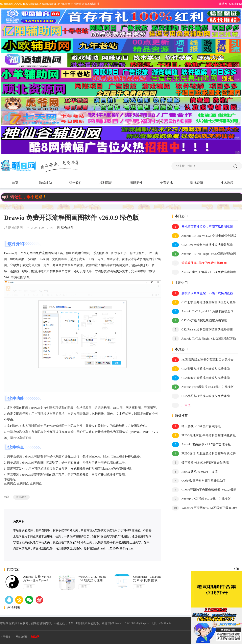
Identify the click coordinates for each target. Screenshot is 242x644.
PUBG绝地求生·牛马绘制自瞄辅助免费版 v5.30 (204, 436)
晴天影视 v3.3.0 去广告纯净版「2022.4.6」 (196, 427)
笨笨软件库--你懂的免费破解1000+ (200, 263)
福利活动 (110, 183)
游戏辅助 (49, 183)
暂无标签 (21, 497)
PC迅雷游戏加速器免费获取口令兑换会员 (203, 360)
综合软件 (80, 183)
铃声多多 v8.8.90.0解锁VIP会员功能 (200, 463)
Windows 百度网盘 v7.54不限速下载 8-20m (204, 508)
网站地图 (21, 637)
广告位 (181, 405)
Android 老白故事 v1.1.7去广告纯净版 (201, 444)
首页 (15, 183)
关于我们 (6, 637)
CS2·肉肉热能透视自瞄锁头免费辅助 (201, 378)
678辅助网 (236, 4)
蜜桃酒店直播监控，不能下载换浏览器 (202, 227)
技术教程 (227, 183)
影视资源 (197, 183)
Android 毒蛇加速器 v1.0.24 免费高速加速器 (204, 272)
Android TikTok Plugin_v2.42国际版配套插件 (204, 254)
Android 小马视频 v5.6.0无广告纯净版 (201, 499)
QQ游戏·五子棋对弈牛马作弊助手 (199, 481)
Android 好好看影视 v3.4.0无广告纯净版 (203, 387)
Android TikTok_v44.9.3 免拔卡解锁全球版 (204, 236)
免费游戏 (166, 183)
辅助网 (223, 4)
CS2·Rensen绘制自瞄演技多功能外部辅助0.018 (202, 245)
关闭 (236, 569)
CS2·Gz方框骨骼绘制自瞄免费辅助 (200, 320)
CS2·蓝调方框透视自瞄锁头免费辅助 (201, 369)
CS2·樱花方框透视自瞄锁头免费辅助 (201, 396)
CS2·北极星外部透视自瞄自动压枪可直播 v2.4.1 (204, 303)
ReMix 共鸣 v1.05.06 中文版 (195, 472)
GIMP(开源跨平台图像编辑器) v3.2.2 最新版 (204, 490)
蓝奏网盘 (10, 483)
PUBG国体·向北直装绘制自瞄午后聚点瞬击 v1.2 (204, 454)
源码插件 (140, 183)
